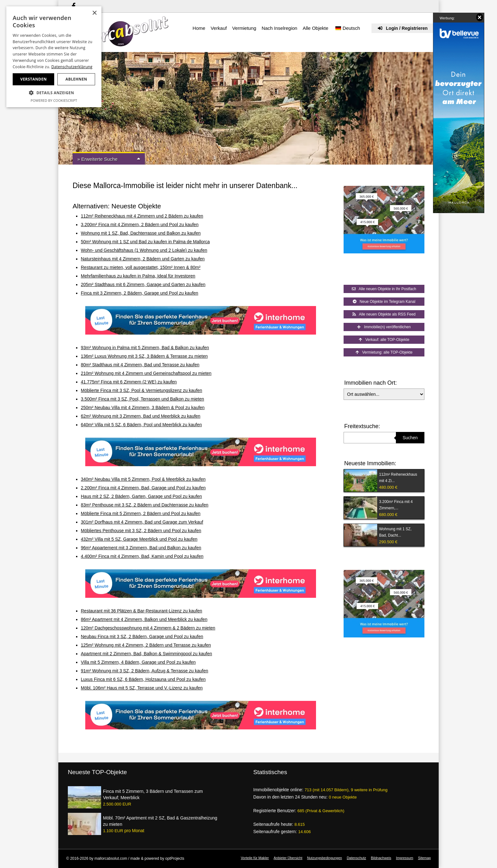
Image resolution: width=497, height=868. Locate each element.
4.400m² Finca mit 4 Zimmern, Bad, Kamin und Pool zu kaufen (142, 556)
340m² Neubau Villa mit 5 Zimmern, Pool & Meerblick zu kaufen (143, 479)
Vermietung (244, 28)
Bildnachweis (381, 858)
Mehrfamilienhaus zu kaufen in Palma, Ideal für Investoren (138, 276)
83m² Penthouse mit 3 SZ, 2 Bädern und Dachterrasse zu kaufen (145, 505)
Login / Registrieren (403, 28)
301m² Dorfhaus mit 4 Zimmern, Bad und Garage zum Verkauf (142, 522)
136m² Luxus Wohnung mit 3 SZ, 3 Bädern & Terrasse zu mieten (144, 356)
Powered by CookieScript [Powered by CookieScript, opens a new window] (54, 100)
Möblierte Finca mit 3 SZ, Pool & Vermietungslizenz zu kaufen (142, 390)
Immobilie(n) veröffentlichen (384, 327)
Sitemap (424, 858)
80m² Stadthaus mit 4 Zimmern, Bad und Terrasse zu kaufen (140, 365)
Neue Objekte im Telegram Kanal (384, 302)
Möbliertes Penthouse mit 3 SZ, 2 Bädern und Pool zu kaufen (141, 531)
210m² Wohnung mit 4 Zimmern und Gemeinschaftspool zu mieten (146, 373)
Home (199, 28)
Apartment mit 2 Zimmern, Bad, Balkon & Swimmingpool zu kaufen (146, 654)
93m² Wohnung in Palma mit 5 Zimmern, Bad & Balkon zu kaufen (145, 348)
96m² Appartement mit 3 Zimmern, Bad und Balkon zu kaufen (141, 548)
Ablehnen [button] (76, 79)
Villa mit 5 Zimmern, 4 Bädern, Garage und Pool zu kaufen (138, 662)
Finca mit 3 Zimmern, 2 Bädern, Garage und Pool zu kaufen (139, 293)
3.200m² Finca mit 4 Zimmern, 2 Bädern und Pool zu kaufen (140, 225)
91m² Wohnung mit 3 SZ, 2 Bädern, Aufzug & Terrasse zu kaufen (145, 671)
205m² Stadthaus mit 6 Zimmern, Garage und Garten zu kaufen (143, 284)
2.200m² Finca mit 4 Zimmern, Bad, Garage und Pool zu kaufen (143, 488)
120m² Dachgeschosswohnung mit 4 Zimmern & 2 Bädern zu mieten (148, 628)
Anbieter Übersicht (288, 858)
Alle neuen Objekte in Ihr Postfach (384, 289)
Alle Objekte (316, 28)
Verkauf (219, 28)
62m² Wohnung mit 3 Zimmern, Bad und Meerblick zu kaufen (141, 416)
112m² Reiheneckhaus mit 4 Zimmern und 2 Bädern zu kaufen (142, 216)
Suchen (410, 438)
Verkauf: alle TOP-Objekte (384, 340)
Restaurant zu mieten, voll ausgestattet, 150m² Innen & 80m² (141, 267)
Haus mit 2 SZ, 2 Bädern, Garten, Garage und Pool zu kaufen (141, 496)
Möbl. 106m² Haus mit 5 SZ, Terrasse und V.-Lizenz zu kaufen (142, 688)
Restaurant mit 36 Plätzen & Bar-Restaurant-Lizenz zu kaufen (142, 611)
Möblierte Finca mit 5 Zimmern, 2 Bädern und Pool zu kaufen (141, 513)
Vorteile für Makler (255, 858)
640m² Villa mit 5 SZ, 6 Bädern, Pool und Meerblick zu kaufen (141, 425)
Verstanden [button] (33, 79)
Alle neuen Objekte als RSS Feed (384, 314)
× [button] (94, 13)
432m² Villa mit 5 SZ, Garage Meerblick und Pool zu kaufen (139, 539)
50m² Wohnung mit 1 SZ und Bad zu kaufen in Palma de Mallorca (145, 242)
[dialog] (54, 57)
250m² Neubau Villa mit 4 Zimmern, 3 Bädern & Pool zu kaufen (143, 408)
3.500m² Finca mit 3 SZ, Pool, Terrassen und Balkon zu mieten (142, 399)
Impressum (404, 858)
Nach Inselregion (279, 28)
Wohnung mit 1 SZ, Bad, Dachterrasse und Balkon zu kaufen (141, 233)
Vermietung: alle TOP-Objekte (384, 352)
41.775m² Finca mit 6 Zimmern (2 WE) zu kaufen (129, 382)
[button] (54, 93)
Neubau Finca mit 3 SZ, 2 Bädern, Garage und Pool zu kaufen (142, 636)
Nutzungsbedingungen (325, 858)
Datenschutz (356, 858)
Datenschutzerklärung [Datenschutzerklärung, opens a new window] (72, 67)
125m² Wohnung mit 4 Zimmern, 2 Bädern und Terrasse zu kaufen (146, 645)
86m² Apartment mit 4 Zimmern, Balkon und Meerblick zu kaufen (144, 619)
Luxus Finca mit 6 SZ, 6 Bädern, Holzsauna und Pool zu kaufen (143, 679)
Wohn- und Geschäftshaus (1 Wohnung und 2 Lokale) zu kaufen (144, 250)
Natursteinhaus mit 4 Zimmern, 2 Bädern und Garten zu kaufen (143, 259)
